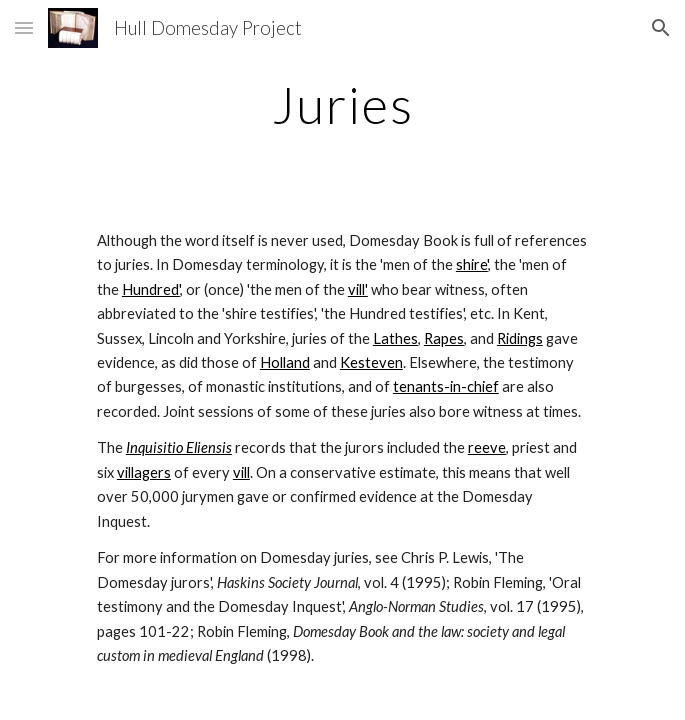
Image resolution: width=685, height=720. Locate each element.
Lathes (395, 338)
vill (241, 472)
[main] (342, 105)
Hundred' (151, 289)
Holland (285, 362)
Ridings (520, 338)
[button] (24, 27)
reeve (487, 447)
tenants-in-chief (446, 386)
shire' (472, 264)
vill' (358, 289)
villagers (144, 472)
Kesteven (371, 362)
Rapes (444, 338)
